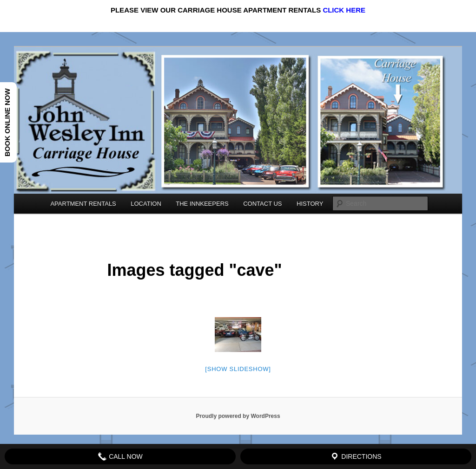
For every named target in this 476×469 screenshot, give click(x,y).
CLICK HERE (344, 10)
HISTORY (310, 204)
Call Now (120, 456)
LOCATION (146, 204)
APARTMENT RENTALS (83, 204)
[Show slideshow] (238, 369)
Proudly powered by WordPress (238, 416)
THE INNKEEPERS (202, 204)
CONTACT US (262, 204)
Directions (356, 456)
